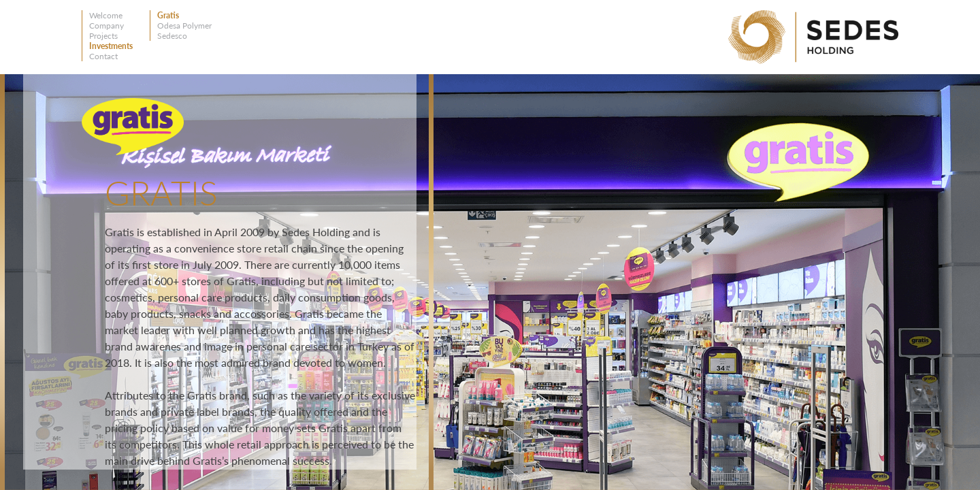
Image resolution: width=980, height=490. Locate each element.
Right (937, 144)
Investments (111, 46)
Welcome (106, 15)
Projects (103, 36)
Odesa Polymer (184, 26)
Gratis (168, 15)
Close (411, 94)
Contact (103, 56)
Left (937, 103)
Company (107, 26)
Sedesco (172, 36)
